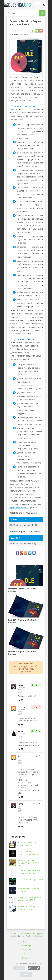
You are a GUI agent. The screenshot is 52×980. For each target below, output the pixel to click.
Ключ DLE (26, 941)
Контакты (26, 950)
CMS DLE (14, 933)
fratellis (21, 707)
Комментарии (26, 945)
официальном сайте (19, 507)
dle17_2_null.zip (19, 519)
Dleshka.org (18, 5)
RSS (26, 954)
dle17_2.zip (17, 538)
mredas (21, 756)
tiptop (21, 685)
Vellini (21, 731)
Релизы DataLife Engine (31, 933)
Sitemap (26, 958)
